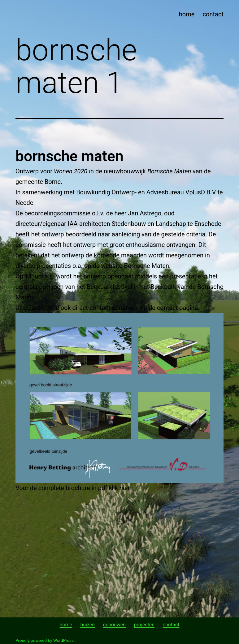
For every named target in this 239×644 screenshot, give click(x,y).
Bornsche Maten (147, 266)
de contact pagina (173, 308)
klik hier (119, 488)
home (187, 14)
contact (213, 14)
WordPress (63, 640)
